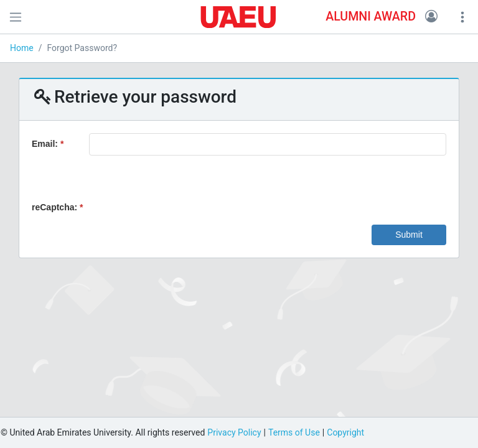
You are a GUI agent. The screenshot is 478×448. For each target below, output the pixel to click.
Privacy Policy (234, 432)
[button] (431, 17)
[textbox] (268, 144)
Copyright (345, 432)
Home (22, 48)
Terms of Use (294, 432)
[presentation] (184, 186)
